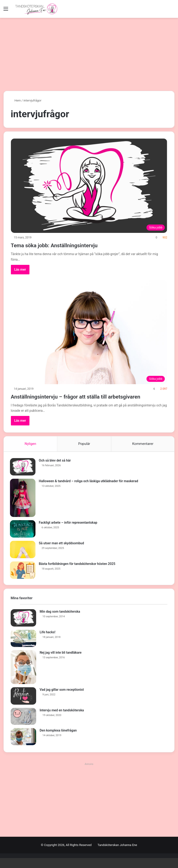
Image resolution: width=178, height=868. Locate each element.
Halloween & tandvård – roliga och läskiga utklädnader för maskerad (89, 490)
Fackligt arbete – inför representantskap (69, 532)
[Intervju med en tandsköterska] (23, 726)
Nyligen (30, 452)
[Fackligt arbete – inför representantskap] (23, 538)
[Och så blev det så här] (23, 476)
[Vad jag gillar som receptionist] (23, 706)
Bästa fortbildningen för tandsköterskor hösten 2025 (78, 573)
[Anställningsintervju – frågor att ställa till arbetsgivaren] (89, 332)
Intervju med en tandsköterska (62, 720)
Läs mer (20, 269)
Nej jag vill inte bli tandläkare (61, 662)
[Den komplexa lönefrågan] (23, 747)
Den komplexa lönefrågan (58, 740)
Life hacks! (48, 642)
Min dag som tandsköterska (60, 621)
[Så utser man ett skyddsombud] (23, 559)
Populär (84, 452)
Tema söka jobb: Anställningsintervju (68, 245)
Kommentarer (143, 452)
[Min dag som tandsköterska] (23, 628)
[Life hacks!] (23, 648)
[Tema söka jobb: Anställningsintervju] (89, 186)
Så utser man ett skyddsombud (62, 552)
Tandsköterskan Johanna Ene (117, 855)
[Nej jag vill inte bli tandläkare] (23, 677)
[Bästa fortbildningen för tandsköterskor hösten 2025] (23, 579)
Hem (16, 100)
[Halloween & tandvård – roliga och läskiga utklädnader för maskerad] (23, 507)
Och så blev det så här (56, 469)
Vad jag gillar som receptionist (62, 700)
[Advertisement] (89, 53)
